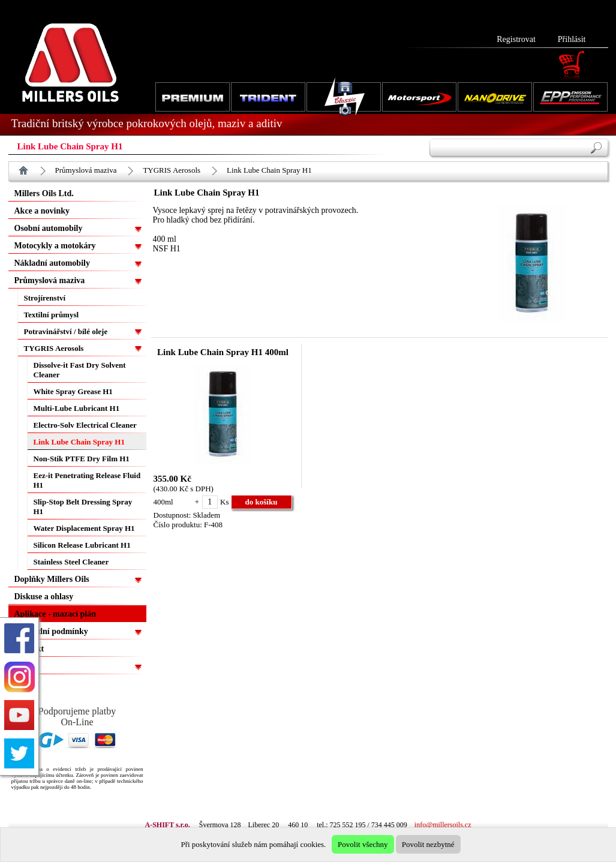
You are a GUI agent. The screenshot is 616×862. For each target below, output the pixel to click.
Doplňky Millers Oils (52, 579)
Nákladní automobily (52, 263)
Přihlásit (572, 39)
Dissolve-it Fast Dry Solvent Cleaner (80, 370)
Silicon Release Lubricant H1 (82, 545)
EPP (22, 666)
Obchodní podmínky (51, 631)
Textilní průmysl (52, 315)
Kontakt (29, 649)
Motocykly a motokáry (55, 246)
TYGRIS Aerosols (172, 170)
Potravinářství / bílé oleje (66, 331)
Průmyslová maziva (86, 170)
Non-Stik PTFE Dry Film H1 (82, 459)
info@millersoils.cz (443, 825)
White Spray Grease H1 (73, 391)
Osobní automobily (49, 228)
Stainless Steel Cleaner (71, 562)
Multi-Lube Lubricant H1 (77, 408)
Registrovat (516, 39)
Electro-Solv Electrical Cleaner (85, 425)
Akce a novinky (42, 211)
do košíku (262, 502)
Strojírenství (45, 298)
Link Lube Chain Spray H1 (269, 170)
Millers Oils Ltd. (44, 193)
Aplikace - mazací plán (55, 614)
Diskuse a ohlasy (44, 597)
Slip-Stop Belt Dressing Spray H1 (83, 507)
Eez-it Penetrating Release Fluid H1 (87, 480)
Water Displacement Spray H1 (84, 528)
